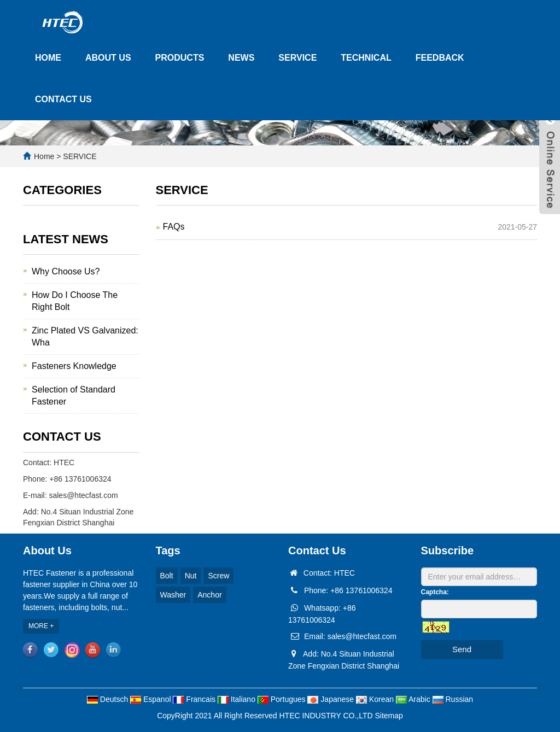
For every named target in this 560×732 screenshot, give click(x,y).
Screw (218, 576)
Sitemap (389, 716)
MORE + (41, 626)
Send (462, 649)
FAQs (174, 227)
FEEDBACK (440, 58)
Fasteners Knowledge (74, 366)
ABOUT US (108, 58)
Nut (191, 576)
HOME (48, 58)
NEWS (241, 58)
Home (44, 156)
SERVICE (297, 58)
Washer (173, 595)
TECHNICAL (366, 58)
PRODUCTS (180, 58)
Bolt (167, 576)
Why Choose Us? (66, 271)
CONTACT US (63, 99)
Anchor (209, 595)
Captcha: (435, 592)
